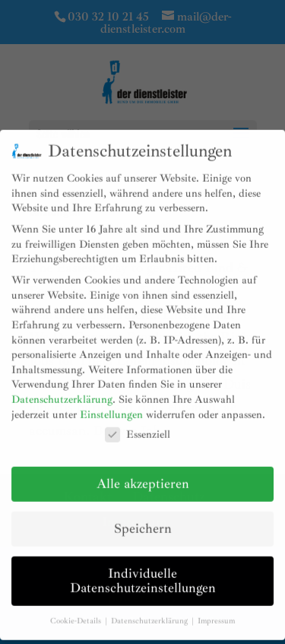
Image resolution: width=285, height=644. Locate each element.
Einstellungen (111, 406)
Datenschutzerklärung (62, 391)
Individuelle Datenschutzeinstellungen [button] (143, 573)
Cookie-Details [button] (77, 612)
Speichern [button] (143, 520)
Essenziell (138, 426)
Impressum (216, 612)
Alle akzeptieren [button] (143, 475)
